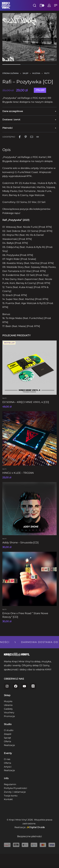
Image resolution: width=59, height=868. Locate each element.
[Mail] (32, 137)
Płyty (47, 73)
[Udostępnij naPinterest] (26, 137)
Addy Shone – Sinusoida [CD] (20, 543)
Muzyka (36, 73)
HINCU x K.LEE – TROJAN (18, 473)
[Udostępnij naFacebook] (20, 137)
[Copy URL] (38, 137)
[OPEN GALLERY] (29, 40)
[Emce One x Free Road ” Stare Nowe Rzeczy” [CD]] (29, 579)
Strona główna (10, 73)
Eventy (8, 753)
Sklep (25, 73)
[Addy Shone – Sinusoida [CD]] (29, 509)
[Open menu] (56, 5)
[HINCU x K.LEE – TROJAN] (29, 438)
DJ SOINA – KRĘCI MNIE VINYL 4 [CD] (26, 402)
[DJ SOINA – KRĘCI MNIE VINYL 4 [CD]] (29, 368)
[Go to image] (11, 64)
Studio (8, 724)
